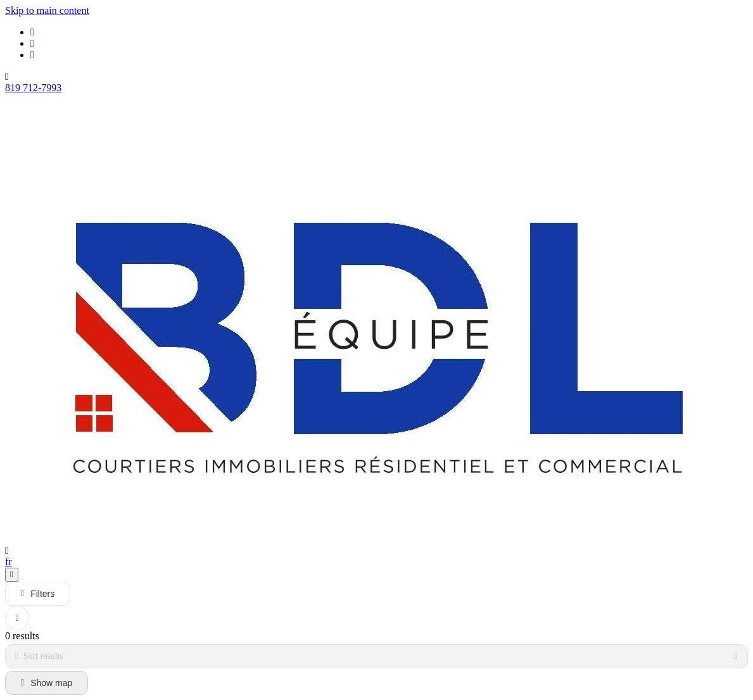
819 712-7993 (33, 88)
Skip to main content (47, 10)
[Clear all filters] (17, 618)
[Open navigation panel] (12, 575)
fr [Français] (9, 562)
